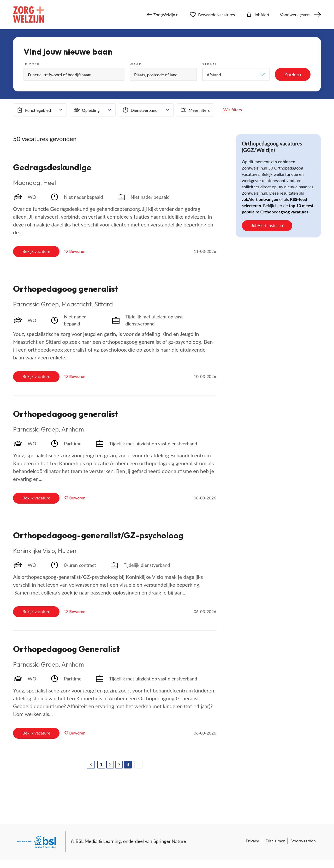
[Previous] (91, 765)
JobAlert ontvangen (260, 199)
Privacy (252, 841)
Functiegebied (33, 110)
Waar (136, 64)
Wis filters (233, 110)
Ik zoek (32, 64)
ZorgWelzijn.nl (163, 15)
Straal (210, 64)
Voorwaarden (303, 841)
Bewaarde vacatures (212, 15)
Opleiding (86, 110)
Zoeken (293, 74)
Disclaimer (275, 841)
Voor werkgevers (295, 14)
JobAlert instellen (267, 225)
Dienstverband (140, 110)
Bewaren (77, 251)
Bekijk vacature (36, 251)
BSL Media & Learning (98, 841)
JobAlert (257, 15)
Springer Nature (170, 841)
